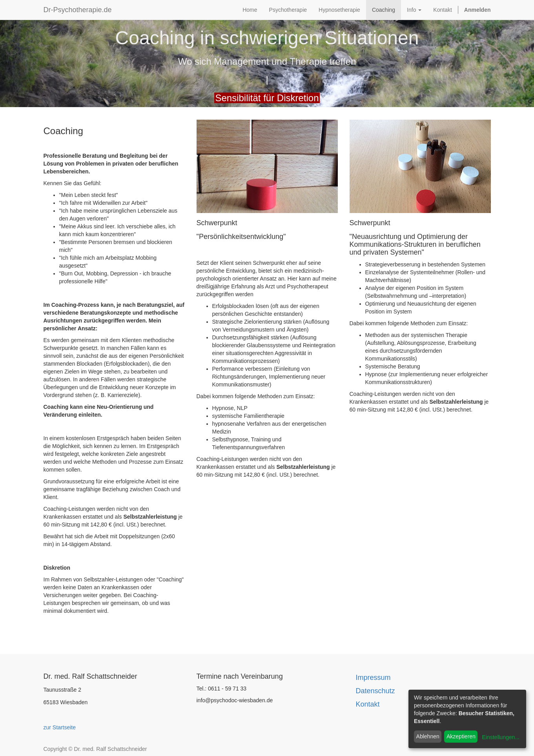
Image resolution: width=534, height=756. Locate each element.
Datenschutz (375, 691)
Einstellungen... (501, 737)
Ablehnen (428, 736)
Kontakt (368, 704)
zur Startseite (60, 727)
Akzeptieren (461, 736)
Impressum (373, 678)
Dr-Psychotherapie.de (78, 10)
